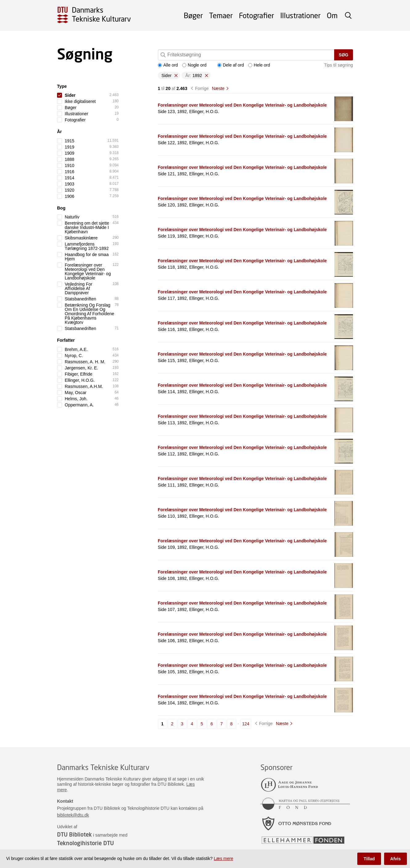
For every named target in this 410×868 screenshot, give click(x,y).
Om (332, 15)
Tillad (369, 859)
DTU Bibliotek (74, 834)
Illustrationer (300, 15)
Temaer (221, 15)
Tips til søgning (338, 65)
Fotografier (256, 15)
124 (246, 724)
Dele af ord (231, 65)
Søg (344, 55)
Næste (218, 88)
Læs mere (223, 858)
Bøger (193, 15)
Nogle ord (194, 65)
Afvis (396, 859)
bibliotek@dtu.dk (73, 815)
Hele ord (259, 65)
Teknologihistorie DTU (85, 843)
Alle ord (168, 65)
